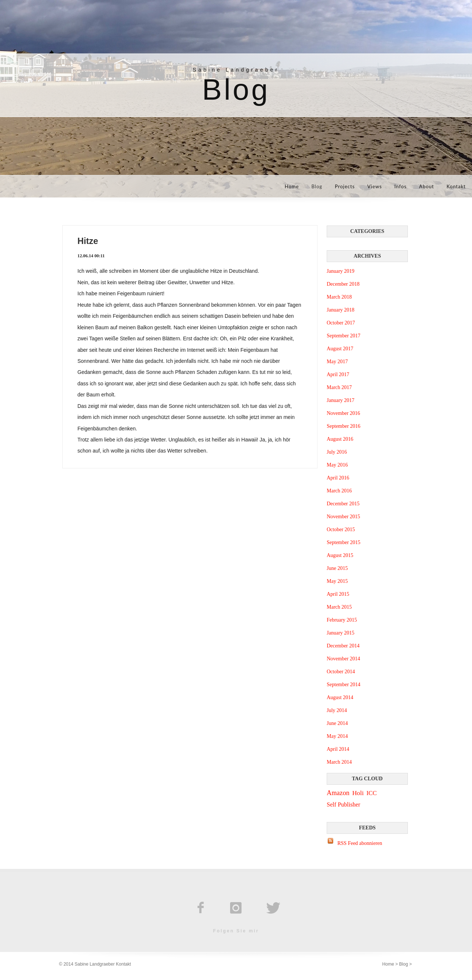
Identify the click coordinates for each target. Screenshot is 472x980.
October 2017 (341, 323)
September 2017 (343, 336)
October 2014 (341, 672)
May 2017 (337, 362)
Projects (345, 186)
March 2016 (339, 491)
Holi (358, 793)
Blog (317, 186)
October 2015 (341, 529)
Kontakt (456, 186)
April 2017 (338, 374)
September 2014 (343, 685)
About (427, 186)
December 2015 (343, 504)
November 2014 (343, 659)
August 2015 (340, 555)
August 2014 (340, 697)
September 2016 (343, 426)
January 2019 (341, 271)
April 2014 (338, 749)
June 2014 (337, 723)
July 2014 (337, 710)
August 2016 (340, 439)
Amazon (338, 793)
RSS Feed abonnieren (360, 843)
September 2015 (343, 542)
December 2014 (343, 646)
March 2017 (339, 387)
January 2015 (341, 633)
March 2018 (339, 297)
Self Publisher (343, 804)
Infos (401, 186)
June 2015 (337, 568)
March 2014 (339, 762)
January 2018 (341, 310)
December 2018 (343, 284)
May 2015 (337, 581)
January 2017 (341, 400)
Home (292, 186)
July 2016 (337, 452)
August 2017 (340, 349)
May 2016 (337, 465)
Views (375, 186)
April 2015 (338, 594)
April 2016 (338, 478)
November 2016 (343, 413)
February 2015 (342, 620)
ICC (372, 793)
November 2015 (343, 517)
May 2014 (337, 736)
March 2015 (339, 607)
